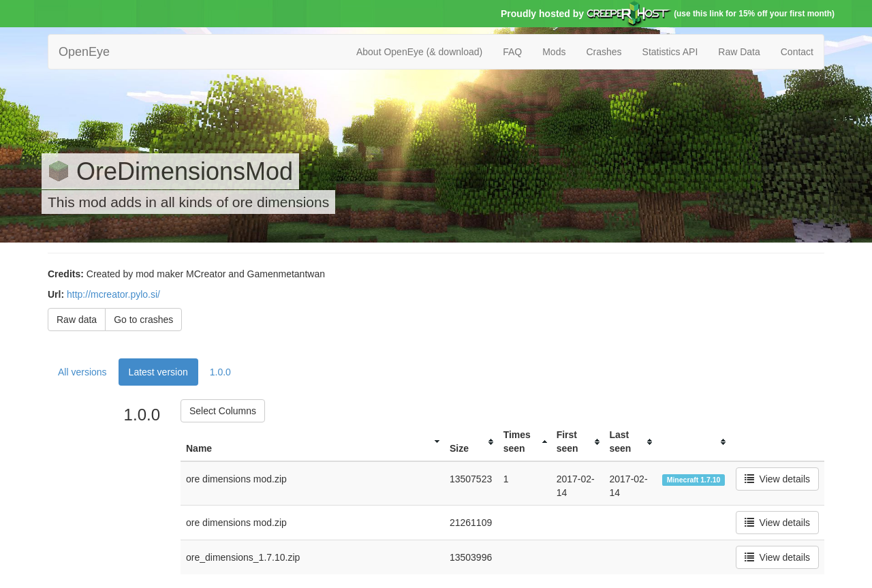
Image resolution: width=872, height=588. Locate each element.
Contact (797, 52)
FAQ (512, 52)
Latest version (158, 372)
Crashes (604, 52)
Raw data (77, 320)
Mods (554, 52)
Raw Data (739, 52)
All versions (82, 372)
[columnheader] (312, 442)
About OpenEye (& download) (419, 52)
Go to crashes (143, 320)
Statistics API (670, 52)
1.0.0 (220, 372)
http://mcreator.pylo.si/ (113, 294)
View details (777, 479)
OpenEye (84, 52)
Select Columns (223, 411)
